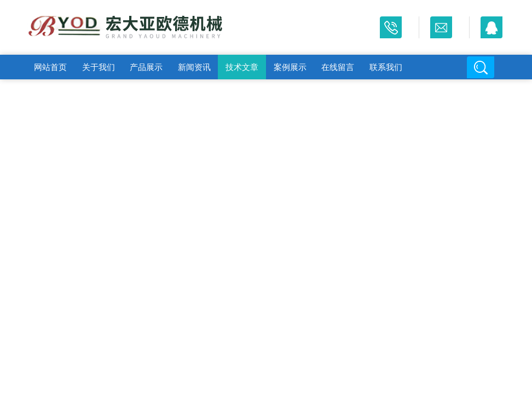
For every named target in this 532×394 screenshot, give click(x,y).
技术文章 (242, 67)
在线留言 (338, 67)
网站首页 (50, 67)
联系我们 (386, 67)
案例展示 (290, 67)
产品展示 (146, 67)
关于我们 (99, 67)
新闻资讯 (194, 67)
